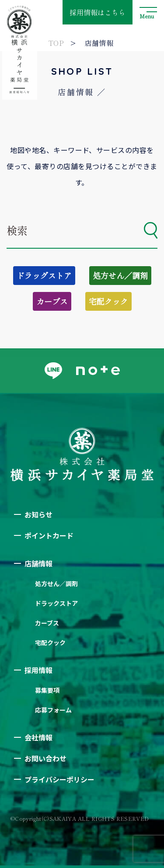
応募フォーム (53, 710)
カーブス (52, 301)
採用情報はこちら (98, 12)
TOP (56, 43)
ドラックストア (56, 603)
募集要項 (47, 690)
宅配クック (108, 301)
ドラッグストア (44, 275)
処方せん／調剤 (120, 275)
